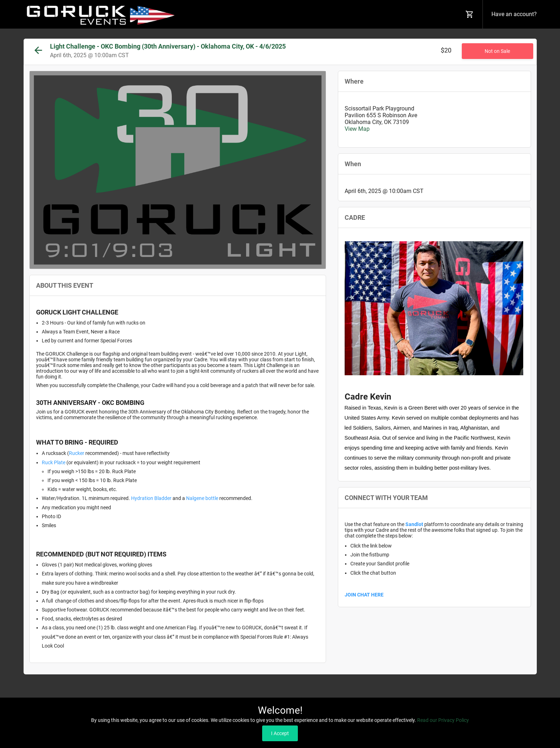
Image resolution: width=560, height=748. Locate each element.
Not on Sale (497, 51)
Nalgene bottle (202, 498)
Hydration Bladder (152, 498)
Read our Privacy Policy (443, 720)
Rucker (77, 453)
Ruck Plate (54, 462)
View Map (357, 129)
